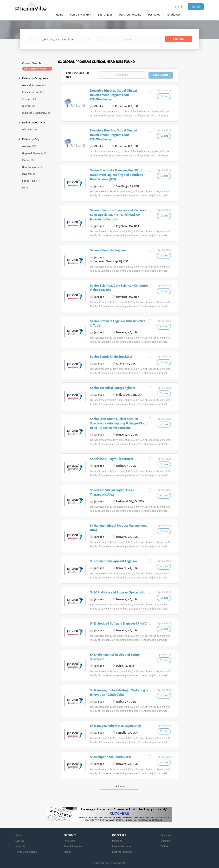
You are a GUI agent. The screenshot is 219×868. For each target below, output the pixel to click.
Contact (20, 841)
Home (19, 835)
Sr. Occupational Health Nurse (111, 757)
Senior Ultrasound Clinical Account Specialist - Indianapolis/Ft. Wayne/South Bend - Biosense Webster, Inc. (119, 423)
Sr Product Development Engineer (114, 561)
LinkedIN (165, 841)
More (25, 188)
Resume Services (122, 846)
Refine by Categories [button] (35, 78)
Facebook (166, 835)
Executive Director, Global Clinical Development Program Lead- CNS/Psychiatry (113, 95)
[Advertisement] (194, 125)
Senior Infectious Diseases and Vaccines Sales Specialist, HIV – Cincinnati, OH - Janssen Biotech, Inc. (118, 215)
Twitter (164, 846)
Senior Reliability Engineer (108, 250)
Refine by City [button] (30, 139)
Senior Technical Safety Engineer (113, 388)
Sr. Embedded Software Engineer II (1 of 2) (119, 624)
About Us (20, 846)
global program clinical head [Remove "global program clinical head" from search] (38, 69)
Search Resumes (73, 846)
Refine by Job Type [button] (33, 123)
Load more (119, 786)
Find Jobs (179, 39)
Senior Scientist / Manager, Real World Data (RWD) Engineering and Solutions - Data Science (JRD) (117, 175)
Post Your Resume (122, 852)
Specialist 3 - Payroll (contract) (111, 459)
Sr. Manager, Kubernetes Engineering (115, 726)
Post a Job (69, 841)
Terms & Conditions (26, 852)
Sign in (179, 7)
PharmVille (122, 863)
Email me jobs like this (78, 75)
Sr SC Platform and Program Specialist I (117, 592)
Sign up (196, 7)
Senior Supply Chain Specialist (111, 357)
